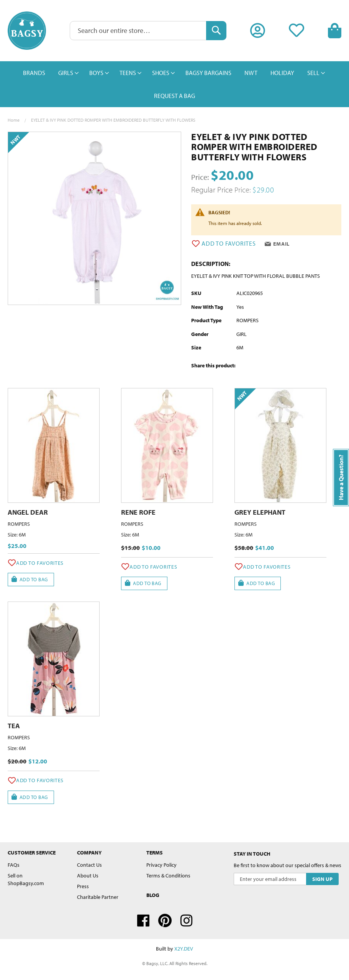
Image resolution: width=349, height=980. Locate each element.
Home (14, 120)
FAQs (14, 865)
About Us (88, 876)
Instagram (187, 921)
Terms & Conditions (168, 876)
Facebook (143, 921)
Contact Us (89, 865)
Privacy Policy (161, 865)
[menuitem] (34, 73)
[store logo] (27, 31)
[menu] (174, 84)
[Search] (216, 31)
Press (83, 886)
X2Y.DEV (184, 949)
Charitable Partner (98, 897)
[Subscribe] (322, 879)
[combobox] (148, 31)
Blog (153, 895)
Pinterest (165, 921)
